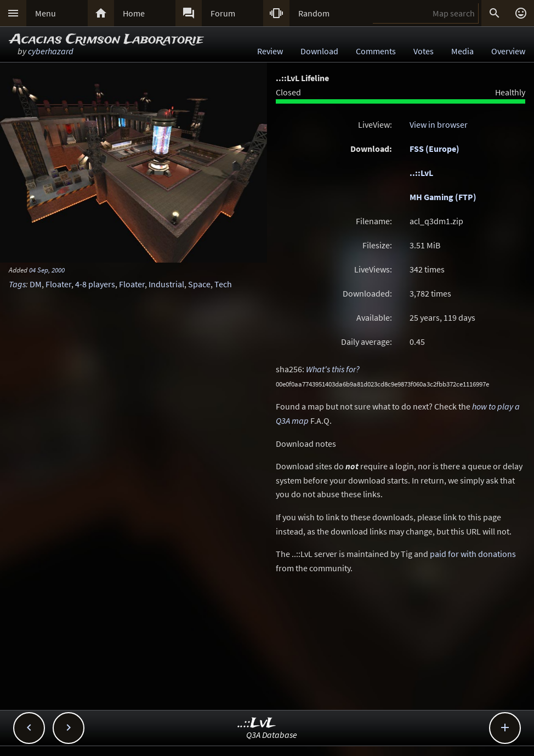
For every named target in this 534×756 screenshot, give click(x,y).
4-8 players (95, 284)
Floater (58, 284)
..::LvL (421, 173)
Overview (508, 51)
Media (462, 51)
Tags (17, 284)
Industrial (166, 284)
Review (270, 51)
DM (36, 284)
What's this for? (333, 369)
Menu (46, 13)
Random (314, 13)
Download (319, 51)
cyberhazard (51, 51)
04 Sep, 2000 (47, 270)
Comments (376, 51)
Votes (424, 51)
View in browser (439, 124)
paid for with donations (473, 554)
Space (199, 284)
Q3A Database (272, 735)
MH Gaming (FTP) (443, 197)
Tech (223, 284)
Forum (223, 13)
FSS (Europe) (434, 149)
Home (134, 13)
